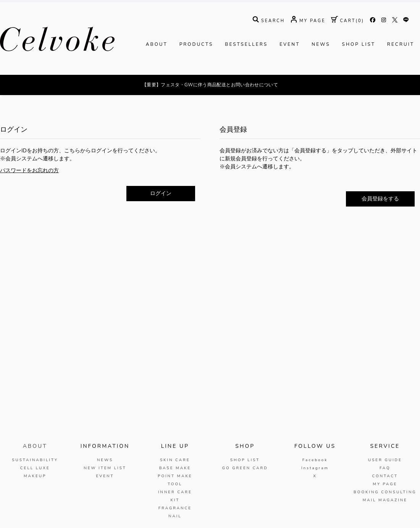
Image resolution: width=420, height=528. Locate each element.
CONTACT (385, 500)
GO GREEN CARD (245, 492)
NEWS (321, 68)
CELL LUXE (35, 492)
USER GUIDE (385, 484)
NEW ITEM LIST (105, 492)
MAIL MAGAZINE (385, 524)
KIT (175, 524)
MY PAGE (385, 508)
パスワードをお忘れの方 (29, 194)
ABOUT (157, 68)
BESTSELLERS (246, 68)
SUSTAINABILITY (35, 484)
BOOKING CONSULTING (385, 516)
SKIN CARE (175, 484)
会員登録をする (380, 222)
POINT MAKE (175, 500)
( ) (348, 44)
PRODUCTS (196, 68)
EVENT (290, 68)
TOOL (175, 508)
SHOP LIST (359, 68)
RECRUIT (401, 68)
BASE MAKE (175, 492)
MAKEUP (35, 500)
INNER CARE (175, 516)
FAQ (385, 492)
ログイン (161, 217)
